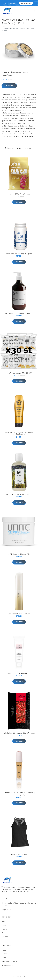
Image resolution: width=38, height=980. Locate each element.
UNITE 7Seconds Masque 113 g (19, 554)
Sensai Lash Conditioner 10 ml (19, 614)
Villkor (4, 958)
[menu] (35, 11)
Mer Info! (9, 86)
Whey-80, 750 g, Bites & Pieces (19, 194)
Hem (3, 26)
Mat (3, 933)
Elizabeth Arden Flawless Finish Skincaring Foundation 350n (19, 794)
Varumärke (5, 937)
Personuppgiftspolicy (9, 961)
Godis (4, 921)
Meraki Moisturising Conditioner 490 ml (19, 313)
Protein (25, 72)
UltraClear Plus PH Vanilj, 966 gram (19, 254)
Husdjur (4, 929)
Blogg (4, 950)
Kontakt (4, 954)
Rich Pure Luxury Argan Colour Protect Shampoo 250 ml (19, 434)
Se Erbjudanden (26, 3)
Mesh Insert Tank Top (19, 855)
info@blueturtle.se (8, 910)
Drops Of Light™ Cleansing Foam (19, 673)
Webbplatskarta (7, 965)
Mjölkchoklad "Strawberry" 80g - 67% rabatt (19, 733)
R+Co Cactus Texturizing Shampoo (19, 495)
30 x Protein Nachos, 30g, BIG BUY (19, 373)
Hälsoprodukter (16, 72)
